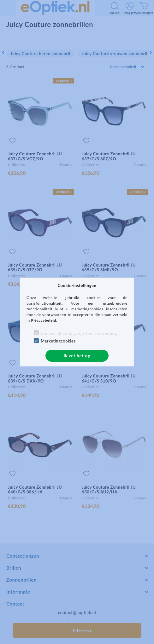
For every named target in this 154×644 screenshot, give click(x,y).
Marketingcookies (58, 341)
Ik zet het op (77, 356)
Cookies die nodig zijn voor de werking (79, 333)
